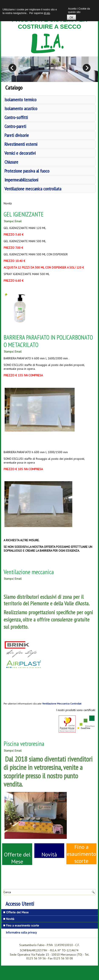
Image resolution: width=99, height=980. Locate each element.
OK (71, 17)
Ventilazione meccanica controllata (33, 189)
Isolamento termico (20, 100)
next (87, 68)
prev (12, 68)
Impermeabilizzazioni (21, 180)
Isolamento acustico (21, 108)
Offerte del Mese (17, 858)
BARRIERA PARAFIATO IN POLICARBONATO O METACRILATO (48, 341)
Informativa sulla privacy (21, 932)
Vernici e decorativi (20, 153)
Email (18, 221)
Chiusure (11, 162)
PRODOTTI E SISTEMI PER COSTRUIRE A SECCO (49, 23)
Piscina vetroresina (24, 744)
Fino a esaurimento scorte (81, 854)
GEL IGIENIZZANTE (24, 214)
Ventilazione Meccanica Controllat (62, 704)
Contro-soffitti (16, 117)
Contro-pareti (15, 126)
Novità (49, 854)
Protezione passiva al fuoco (27, 171)
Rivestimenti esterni (21, 144)
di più (47, 13)
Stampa (8, 221)
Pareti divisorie (17, 135)
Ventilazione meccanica (29, 572)
